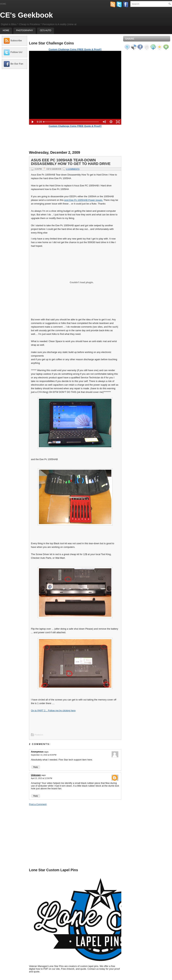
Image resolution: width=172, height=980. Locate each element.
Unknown (36, 775)
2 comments (73, 169)
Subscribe (16, 41)
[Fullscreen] (118, 122)
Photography (25, 30)
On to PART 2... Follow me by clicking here (53, 711)
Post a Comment (38, 804)
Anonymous (37, 752)
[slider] (71, 122)
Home (3, 4)
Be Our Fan (17, 64)
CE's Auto (46, 30)
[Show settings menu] (111, 122)
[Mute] (104, 122)
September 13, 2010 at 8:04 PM (44, 755)
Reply (36, 767)
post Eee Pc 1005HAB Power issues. (84, 200)
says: (47, 752)
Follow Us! (16, 52)
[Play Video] (32, 122)
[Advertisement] (14, 126)
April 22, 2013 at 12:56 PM (42, 778)
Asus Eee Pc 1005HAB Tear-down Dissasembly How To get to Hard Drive (71, 162)
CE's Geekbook (26, 15)
